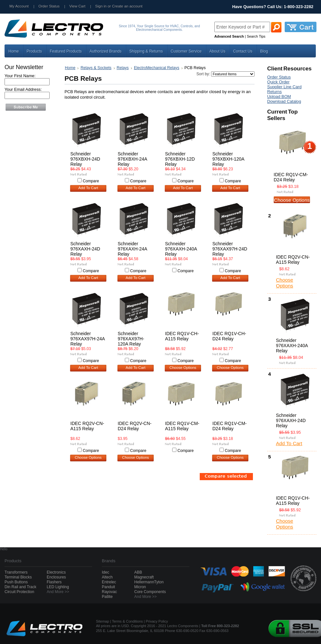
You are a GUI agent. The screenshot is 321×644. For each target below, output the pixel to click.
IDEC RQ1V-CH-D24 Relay (229, 336)
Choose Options (183, 368)
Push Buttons (16, 582)
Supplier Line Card (284, 87)
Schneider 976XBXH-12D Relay (180, 159)
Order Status (49, 6)
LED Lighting (58, 587)
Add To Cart (88, 188)
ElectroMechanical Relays (157, 68)
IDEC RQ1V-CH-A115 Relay (182, 336)
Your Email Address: (23, 89)
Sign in (101, 6)
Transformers (16, 572)
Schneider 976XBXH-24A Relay (132, 159)
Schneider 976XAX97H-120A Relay (131, 339)
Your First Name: (20, 76)
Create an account (127, 6)
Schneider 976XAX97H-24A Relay (88, 339)
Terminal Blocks (18, 577)
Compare (91, 181)
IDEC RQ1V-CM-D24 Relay (230, 426)
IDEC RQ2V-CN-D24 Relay (135, 426)
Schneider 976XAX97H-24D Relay (230, 249)
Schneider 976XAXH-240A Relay (181, 249)
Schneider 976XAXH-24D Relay (85, 249)
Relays (123, 68)
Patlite (107, 597)
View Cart (77, 6)
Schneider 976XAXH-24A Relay (132, 249)
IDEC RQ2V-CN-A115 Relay (87, 426)
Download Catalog (284, 101)
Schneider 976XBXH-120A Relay (228, 159)
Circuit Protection (19, 592)
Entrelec (109, 582)
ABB (138, 572)
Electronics (56, 572)
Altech (107, 577)
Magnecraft (144, 577)
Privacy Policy (157, 621)
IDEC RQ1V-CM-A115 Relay (182, 426)
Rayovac (109, 592)
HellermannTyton (149, 582)
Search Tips (256, 36)
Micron (140, 587)
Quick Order (278, 82)
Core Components (150, 592)
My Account (19, 6)
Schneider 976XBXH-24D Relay (85, 159)
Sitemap (102, 621)
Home (70, 68)
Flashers (54, 582)
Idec (106, 572)
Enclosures (56, 577)
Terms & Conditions (127, 621)
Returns (274, 92)
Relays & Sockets (96, 68)
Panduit (108, 587)
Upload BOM (279, 97)
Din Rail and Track (20, 587)
